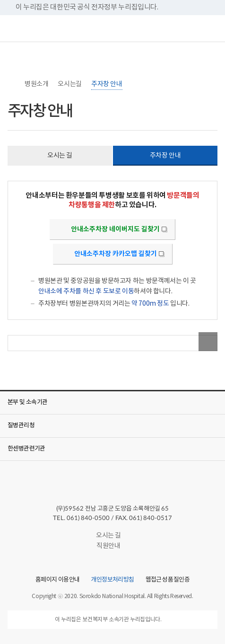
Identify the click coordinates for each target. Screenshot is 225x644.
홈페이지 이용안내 (57, 580)
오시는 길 (112, 536)
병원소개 (36, 84)
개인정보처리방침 (112, 580)
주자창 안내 (107, 84)
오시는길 (69, 84)
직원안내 (112, 546)
